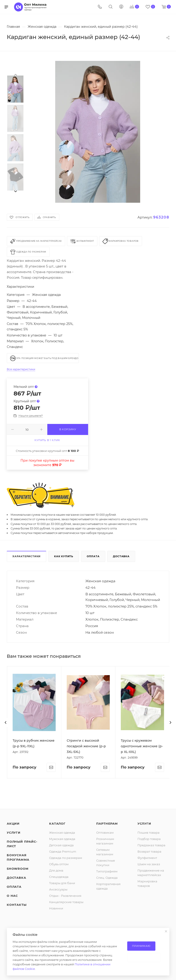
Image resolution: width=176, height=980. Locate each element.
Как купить (64, 556)
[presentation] (15, 74)
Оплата (93, 556)
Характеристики (26, 556)
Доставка (121, 556)
